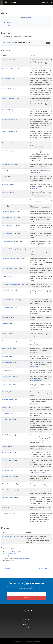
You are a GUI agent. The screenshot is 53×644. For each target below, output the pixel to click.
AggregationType (7, 120)
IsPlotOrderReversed (8, 300)
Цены (26, 622)
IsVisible (5, 317)
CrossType (5, 184)
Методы (8, 25)
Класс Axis (9, 20)
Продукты (26, 619)
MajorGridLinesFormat (9, 341)
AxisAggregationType (44, 569)
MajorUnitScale (7, 362)
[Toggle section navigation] (50, 7)
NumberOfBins (6, 419)
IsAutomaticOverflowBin (9, 241)
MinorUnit (5, 392)
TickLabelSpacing (7, 490)
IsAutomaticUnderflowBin (9, 268)
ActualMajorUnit (7, 59)
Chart (4, 170)
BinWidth (5, 151)
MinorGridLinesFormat (9, 376)
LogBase (5, 333)
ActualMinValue (7, 110)
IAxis (13, 556)
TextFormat (5, 470)
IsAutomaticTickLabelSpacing (11, 249)
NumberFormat (7, 414)
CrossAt (4, 176)
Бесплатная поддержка (26, 627)
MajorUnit (5, 357)
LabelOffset (6, 323)
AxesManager (12, 554)
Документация (26, 624)
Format (4, 200)
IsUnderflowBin (7, 308)
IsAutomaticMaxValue (8, 218)
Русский (43, 2)
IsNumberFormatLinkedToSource (12, 284)
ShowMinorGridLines (8, 460)
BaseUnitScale (6, 143)
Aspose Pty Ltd (20, 640)
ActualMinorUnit (7, 88)
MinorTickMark (6, 384)
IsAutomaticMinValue (8, 233)
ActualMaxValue (7, 79)
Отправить (26, 598)
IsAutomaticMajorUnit (8, 212)
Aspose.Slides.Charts (23, 558)
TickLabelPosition (7, 476)
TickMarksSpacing (7, 498)
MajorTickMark (6, 349)
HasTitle (5, 206)
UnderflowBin (6, 513)
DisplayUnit (5, 192)
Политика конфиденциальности (19, 642)
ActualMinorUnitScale (8, 98)
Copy (48, 43)
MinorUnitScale (7, 400)
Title (3, 507)
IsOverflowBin (6, 290)
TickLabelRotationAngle (9, 484)
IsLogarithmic (6, 276)
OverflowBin (6, 435)
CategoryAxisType (7, 165)
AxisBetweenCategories (9, 131)
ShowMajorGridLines (8, 453)
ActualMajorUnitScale (8, 69)
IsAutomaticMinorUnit (8, 225)
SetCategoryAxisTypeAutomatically (12, 537)
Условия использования (31, 642)
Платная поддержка (26, 632)
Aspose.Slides (13, 560)
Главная (26, 617)
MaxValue (5, 370)
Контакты (38, 642)
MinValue (5, 408)
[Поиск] (25, 7)
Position (4, 447)
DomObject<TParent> (14, 551)
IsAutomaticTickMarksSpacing (11, 259)
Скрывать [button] (30, 17)
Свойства (9, 22)
